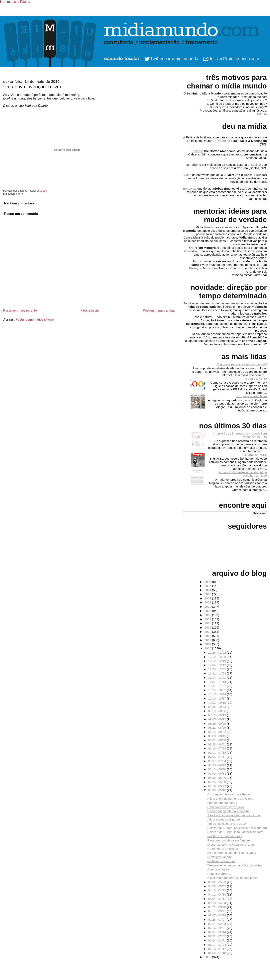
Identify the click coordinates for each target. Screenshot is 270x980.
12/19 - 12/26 (218, 657)
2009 (208, 957)
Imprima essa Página (15, 2)
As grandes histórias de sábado (229, 794)
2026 (208, 582)
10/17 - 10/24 (218, 694)
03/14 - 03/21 (218, 911)
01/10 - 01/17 (218, 949)
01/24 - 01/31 (218, 940)
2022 (208, 598)
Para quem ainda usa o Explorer (229, 840)
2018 (208, 615)
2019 (208, 611)
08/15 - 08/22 (218, 732)
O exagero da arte (220, 857)
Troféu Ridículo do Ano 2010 (227, 824)
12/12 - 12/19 (218, 661)
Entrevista (190, 188)
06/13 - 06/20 (218, 769)
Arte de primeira (218, 869)
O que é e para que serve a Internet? (242, 364)
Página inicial (90, 310)
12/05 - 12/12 (218, 665)
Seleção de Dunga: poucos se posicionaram (237, 828)
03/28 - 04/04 (218, 903)
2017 (208, 619)
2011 (208, 644)
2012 (208, 640)
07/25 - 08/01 (218, 744)
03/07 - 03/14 (218, 915)
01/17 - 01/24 (218, 945)
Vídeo (187, 175)
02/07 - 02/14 (218, 932)
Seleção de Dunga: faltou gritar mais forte (235, 832)
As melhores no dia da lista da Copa (232, 853)
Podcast (197, 151)
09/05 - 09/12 (218, 719)
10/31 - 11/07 (218, 686)
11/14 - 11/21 (218, 678)
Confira (262, 114)
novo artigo (222, 141)
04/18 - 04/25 (218, 890)
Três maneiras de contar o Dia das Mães (235, 865)
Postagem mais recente (20, 310)
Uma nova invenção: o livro (32, 87)
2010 (208, 648)
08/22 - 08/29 (218, 728)
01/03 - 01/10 (218, 953)
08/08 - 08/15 (218, 736)
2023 (208, 594)
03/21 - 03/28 (218, 907)
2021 (208, 602)
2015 (208, 627)
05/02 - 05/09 (218, 882)
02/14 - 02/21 (218, 928)
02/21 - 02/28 (218, 924)
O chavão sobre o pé (221, 861)
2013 (208, 636)
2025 (208, 586)
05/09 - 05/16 (218, 790)
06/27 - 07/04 (218, 761)
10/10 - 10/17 (218, 698)
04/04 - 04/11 (218, 899)
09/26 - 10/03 (218, 707)
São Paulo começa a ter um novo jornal (234, 815)
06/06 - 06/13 (218, 773)
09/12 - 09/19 (218, 715)
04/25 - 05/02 (218, 886)
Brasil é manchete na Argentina (228, 811)
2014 (208, 632)
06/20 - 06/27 (218, 765)
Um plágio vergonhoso (252, 396)
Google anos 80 (256, 378)
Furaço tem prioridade (222, 803)
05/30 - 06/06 (218, 778)
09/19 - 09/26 (218, 711)
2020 (208, 607)
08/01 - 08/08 (218, 740)
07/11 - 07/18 (218, 753)
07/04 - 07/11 (218, 757)
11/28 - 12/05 (218, 669)
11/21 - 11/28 (218, 673)
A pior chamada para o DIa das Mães (232, 878)
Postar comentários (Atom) (35, 319)
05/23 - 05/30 (218, 782)
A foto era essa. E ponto (224, 819)
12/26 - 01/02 (218, 652)
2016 (208, 623)
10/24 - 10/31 (218, 690)
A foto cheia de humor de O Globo (230, 799)
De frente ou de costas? (223, 849)
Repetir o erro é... (219, 874)
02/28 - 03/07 (218, 920)
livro (21, 194)
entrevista (254, 165)
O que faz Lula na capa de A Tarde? (231, 844)
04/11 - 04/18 (218, 894)
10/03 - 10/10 (218, 703)
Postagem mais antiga (159, 310)
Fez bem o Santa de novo (225, 836)
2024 (208, 590)
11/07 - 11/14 (218, 682)
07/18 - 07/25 (218, 748)
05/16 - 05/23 (218, 786)
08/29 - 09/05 (218, 724)
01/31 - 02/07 (218, 936)
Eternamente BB (256, 454)
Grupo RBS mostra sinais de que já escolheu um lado (243, 474)
